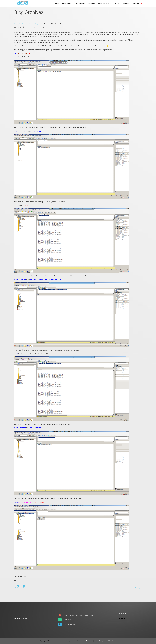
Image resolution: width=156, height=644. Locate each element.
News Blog (34, 24)
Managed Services (105, 3)
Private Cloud (80, 3)
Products (91, 3)
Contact (126, 3)
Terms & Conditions (110, 641)
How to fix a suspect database (32, 28)
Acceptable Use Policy (86, 641)
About (117, 3)
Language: (137, 3)
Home (57, 3)
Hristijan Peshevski (22, 24)
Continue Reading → (135, 588)
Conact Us (67, 620)
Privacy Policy (98, 641)
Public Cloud (67, 3)
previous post (102, 46)
